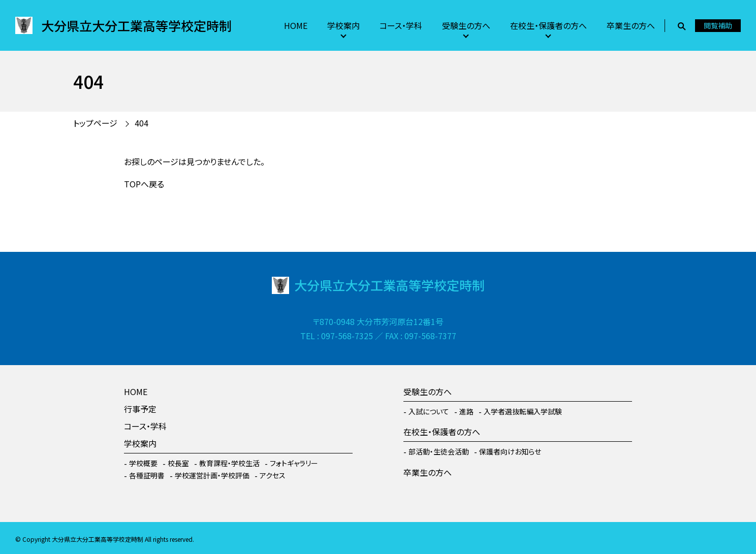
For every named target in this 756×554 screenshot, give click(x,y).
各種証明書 (147, 475)
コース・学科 (401, 25)
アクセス (273, 475)
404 (141, 123)
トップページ (95, 123)
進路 (466, 411)
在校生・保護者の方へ (548, 25)
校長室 (178, 463)
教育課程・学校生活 (229, 463)
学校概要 (143, 463)
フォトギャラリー (294, 463)
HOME (296, 25)
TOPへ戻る (144, 184)
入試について (429, 411)
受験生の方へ (466, 25)
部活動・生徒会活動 (439, 451)
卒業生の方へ (631, 25)
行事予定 (140, 409)
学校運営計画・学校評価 (212, 475)
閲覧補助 (718, 25)
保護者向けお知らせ (510, 451)
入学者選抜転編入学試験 (523, 411)
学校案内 (343, 25)
